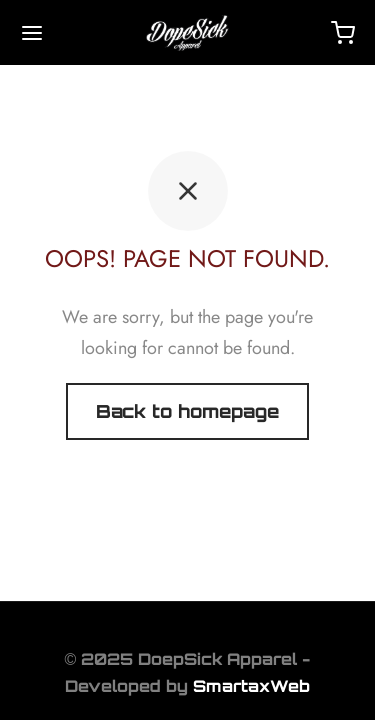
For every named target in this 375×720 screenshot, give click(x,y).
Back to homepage (187, 411)
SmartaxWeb (251, 686)
